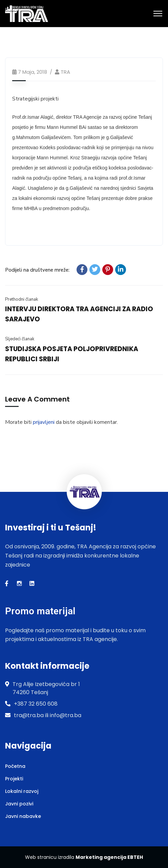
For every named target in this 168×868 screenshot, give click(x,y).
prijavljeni (44, 422)
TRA (65, 72)
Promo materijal (40, 611)
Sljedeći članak (20, 339)
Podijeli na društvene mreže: (37, 270)
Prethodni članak (22, 299)
